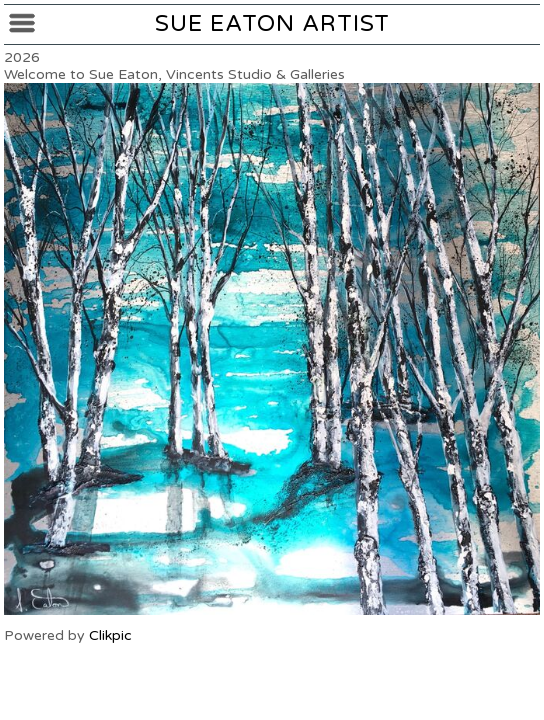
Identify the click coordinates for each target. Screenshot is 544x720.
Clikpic (110, 635)
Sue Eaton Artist (272, 23)
